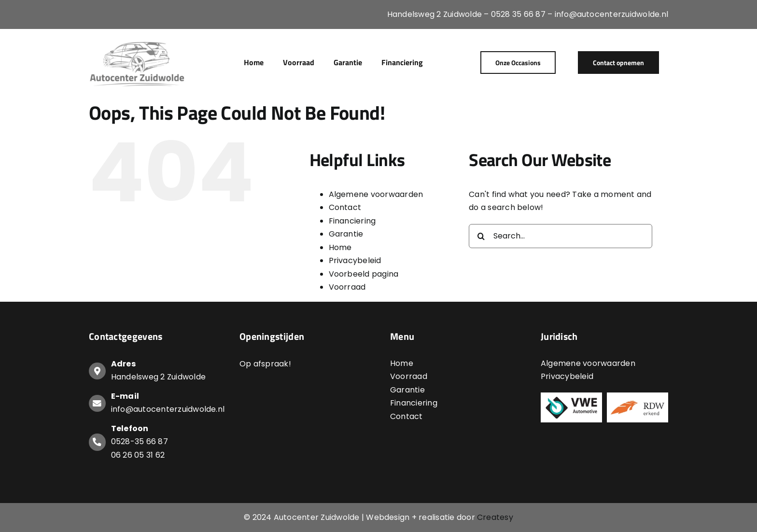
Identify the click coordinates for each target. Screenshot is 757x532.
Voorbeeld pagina (364, 274)
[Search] (481, 236)
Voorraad (347, 287)
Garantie (346, 234)
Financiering (352, 221)
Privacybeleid (355, 260)
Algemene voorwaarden (376, 194)
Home (340, 247)
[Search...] (561, 236)
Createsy (495, 517)
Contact (345, 207)
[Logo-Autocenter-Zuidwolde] (138, 42)
